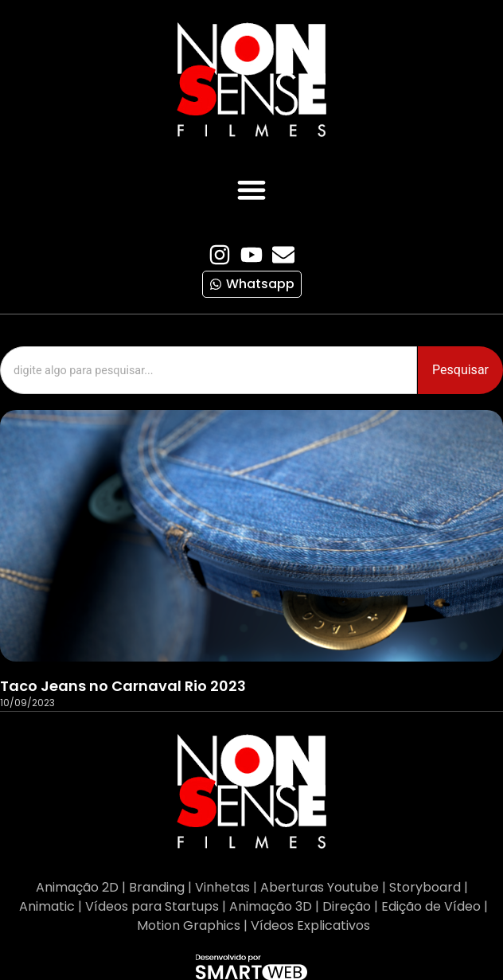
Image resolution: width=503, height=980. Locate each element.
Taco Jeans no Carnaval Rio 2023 (123, 686)
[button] (252, 189)
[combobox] (209, 370)
